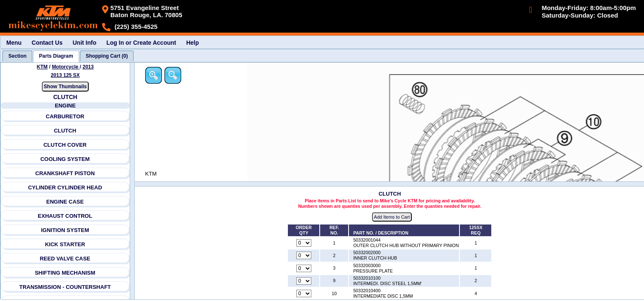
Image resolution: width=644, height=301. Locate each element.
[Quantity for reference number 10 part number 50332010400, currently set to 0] (304, 293)
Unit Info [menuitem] (84, 43)
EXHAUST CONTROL (65, 216)
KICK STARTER (65, 244)
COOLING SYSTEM (65, 159)
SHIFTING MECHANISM (65, 273)
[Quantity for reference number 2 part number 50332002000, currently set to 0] (304, 255)
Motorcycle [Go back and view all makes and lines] (66, 67)
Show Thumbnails (65, 87)
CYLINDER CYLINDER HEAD (65, 187)
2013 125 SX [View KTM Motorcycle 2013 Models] (65, 75)
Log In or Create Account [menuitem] (141, 43)
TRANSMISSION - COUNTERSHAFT (65, 287)
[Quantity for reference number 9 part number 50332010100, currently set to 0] (304, 281)
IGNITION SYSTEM (65, 230)
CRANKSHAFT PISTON (65, 173)
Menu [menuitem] (14, 43)
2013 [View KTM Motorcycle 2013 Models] (88, 67)
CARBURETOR (65, 116)
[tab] (17, 56)
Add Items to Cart (392, 217)
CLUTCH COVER (65, 145)
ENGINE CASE (65, 202)
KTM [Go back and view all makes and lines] (42, 67)
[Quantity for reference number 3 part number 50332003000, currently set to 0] (304, 268)
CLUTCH (65, 131)
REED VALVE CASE (65, 259)
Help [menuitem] (192, 43)
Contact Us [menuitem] (47, 43)
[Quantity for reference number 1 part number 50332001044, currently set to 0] (304, 243)
